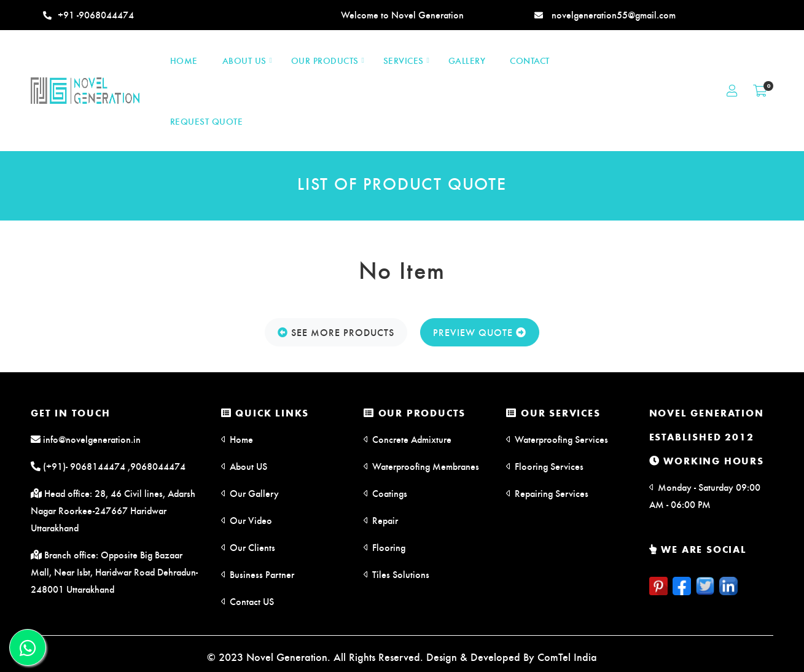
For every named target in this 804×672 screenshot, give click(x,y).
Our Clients (248, 547)
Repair (381, 520)
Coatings (385, 493)
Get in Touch (71, 412)
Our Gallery (250, 493)
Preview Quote (480, 332)
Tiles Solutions (396, 574)
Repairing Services (547, 493)
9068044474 (158, 466)
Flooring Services (545, 466)
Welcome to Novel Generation (402, 14)
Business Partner (258, 574)
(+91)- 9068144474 (78, 466)
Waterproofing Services (557, 439)
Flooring (384, 547)
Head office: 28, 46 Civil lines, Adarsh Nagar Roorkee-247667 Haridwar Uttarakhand (113, 510)
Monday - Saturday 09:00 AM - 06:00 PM (705, 495)
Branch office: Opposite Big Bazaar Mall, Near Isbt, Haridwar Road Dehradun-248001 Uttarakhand (114, 572)
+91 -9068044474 (88, 14)
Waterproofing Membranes (421, 466)
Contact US (248, 601)
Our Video (247, 520)
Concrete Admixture (408, 439)
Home (237, 439)
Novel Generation (707, 412)
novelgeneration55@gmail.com (605, 14)
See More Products (336, 332)
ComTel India (567, 656)
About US (244, 466)
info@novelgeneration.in (86, 439)
